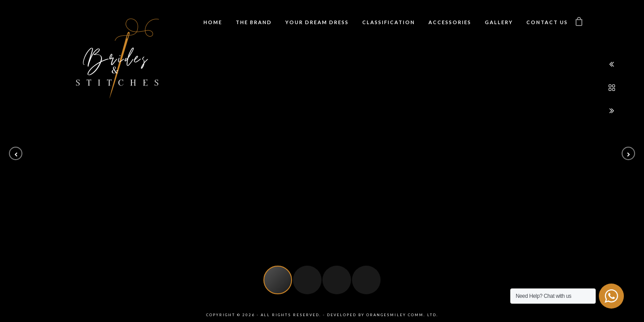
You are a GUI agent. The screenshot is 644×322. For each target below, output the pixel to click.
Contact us (547, 22)
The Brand (254, 22)
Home (213, 22)
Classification (389, 22)
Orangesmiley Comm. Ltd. (402, 315)
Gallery (499, 22)
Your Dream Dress (317, 22)
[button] (16, 153)
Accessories (450, 22)
